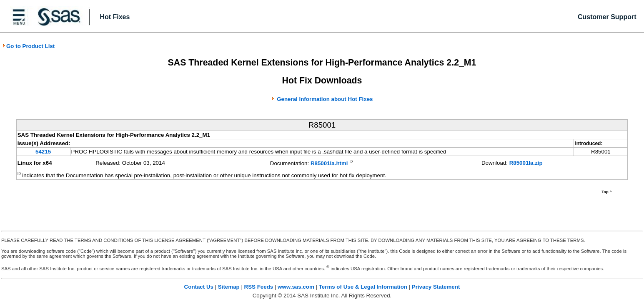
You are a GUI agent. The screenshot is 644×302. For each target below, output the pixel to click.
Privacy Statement (436, 287)
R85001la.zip (526, 163)
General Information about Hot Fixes (325, 99)
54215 (43, 152)
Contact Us (199, 287)
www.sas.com (296, 287)
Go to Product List (28, 46)
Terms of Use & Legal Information (363, 287)
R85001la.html (329, 164)
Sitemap (229, 287)
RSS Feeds (259, 287)
